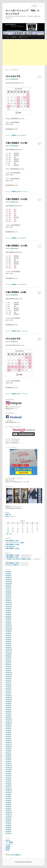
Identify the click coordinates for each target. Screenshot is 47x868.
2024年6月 (8, 614)
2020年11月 (9, 698)
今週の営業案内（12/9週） (13, 563)
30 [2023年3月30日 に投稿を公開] (27, 532)
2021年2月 (8, 692)
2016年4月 (8, 804)
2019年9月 (8, 725)
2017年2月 (8, 785)
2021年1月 (8, 694)
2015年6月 (8, 824)
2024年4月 (8, 618)
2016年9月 (8, 795)
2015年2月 (8, 832)
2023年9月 (8, 632)
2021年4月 (8, 688)
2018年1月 (8, 764)
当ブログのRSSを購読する (13, 855)
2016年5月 (8, 802)
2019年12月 (9, 719)
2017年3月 (8, 783)
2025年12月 (9, 579)
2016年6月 (8, 801)
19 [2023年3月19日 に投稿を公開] (8, 530)
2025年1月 (8, 601)
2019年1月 (8, 740)
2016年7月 (8, 799)
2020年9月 (8, 702)
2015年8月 (8, 820)
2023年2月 (8, 645)
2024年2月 (8, 622)
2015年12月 (9, 812)
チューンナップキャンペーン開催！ (15, 543)
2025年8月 (8, 587)
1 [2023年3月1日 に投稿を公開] (23, 525)
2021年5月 (8, 686)
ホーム (8, 37)
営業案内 (14, 135)
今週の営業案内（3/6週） (17, 292)
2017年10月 (9, 770)
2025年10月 (9, 583)
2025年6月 (8, 591)
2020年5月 (8, 709)
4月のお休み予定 (13, 76)
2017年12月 (9, 766)
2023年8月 (8, 634)
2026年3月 (8, 574)
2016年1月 (8, 810)
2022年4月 (8, 665)
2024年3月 (8, 620)
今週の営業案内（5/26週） (13, 555)
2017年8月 (8, 773)
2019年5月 (8, 733)
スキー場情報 (9, 842)
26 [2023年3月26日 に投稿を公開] (8, 532)
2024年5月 (8, 616)
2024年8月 (8, 610)
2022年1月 (8, 671)
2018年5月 (8, 756)
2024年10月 (9, 607)
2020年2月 (8, 715)
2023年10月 (9, 630)
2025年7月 (8, 589)
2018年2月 (8, 762)
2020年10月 (9, 700)
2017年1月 (8, 787)
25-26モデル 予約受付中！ (13, 565)
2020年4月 (8, 711)
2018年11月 (9, 744)
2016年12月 (9, 789)
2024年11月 (9, 605)
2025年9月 (8, 585)
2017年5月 (8, 779)
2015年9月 (8, 818)
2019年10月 (9, 723)
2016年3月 (8, 806)
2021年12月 (9, 673)
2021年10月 (9, 676)
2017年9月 (8, 771)
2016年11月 (9, 791)
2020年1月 (8, 717)
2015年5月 (8, 826)
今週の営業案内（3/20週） (17, 199)
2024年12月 (9, 603)
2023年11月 (9, 628)
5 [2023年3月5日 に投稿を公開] (8, 527)
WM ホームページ (23, 37)
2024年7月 (8, 612)
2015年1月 (8, 834)
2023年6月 (8, 638)
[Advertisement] (25, 52)
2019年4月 (8, 735)
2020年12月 (9, 696)
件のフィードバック (22, 192)
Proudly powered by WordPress (23, 862)
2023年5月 (8, 640)
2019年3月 (8, 737)
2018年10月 (9, 746)
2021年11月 (9, 674)
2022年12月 (9, 649)
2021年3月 (8, 690)
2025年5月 (8, 593)
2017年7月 (8, 775)
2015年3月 (8, 830)
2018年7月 (8, 752)
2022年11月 (9, 651)
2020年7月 (8, 706)
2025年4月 (8, 595)
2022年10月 (9, 653)
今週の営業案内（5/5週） (12, 557)
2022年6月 (8, 661)
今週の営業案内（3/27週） (17, 143)
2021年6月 (8, 684)
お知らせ (8, 840)
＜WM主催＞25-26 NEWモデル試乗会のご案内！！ (19, 559)
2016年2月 (8, 808)
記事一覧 (14, 37)
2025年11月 (9, 581)
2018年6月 (8, 754)
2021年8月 (8, 680)
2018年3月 (8, 760)
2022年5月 (8, 663)
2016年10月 (9, 793)
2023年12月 (9, 626)
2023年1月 (8, 647)
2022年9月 (8, 655)
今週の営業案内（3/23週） (13, 548)
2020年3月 (8, 713)
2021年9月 (8, 678)
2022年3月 (8, 667)
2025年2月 (8, 599)
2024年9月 (8, 609)
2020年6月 (8, 707)
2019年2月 (8, 738)
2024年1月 (8, 624)
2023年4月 (8, 641)
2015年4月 (8, 828)
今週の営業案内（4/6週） (12, 541)
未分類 (7, 850)
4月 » (10, 534)
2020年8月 (8, 704)
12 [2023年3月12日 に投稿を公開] (8, 529)
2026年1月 (8, 577)
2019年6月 (8, 731)
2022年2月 (8, 669)
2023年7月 (8, 636)
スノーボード (9, 844)
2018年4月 (8, 758)
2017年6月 (8, 777)
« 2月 (7, 534)
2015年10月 (9, 816)
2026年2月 (8, 576)
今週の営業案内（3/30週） (13, 545)
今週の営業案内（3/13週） (17, 246)
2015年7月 (8, 822)
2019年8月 (8, 727)
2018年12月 (9, 742)
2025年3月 (8, 597)
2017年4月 (8, 781)
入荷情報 (8, 846)
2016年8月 (8, 797)
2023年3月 (8, 643)
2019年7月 (8, 729)
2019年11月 (9, 721)
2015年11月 (9, 814)
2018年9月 (8, 748)
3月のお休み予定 (13, 339)
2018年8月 (8, 750)
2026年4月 (8, 572)
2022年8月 (8, 657)
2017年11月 (9, 768)
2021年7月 (8, 682)
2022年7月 (8, 659)
